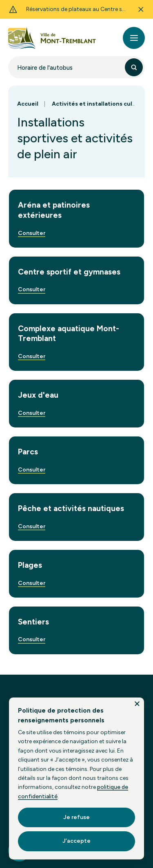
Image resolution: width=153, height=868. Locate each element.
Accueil (28, 104)
